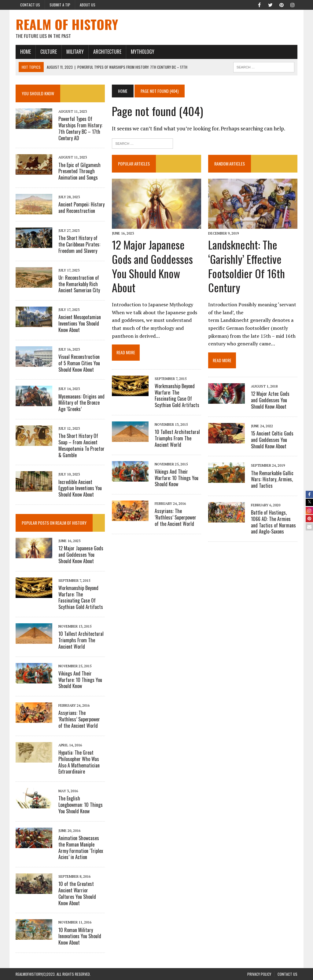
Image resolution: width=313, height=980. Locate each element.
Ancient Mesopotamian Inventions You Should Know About (80, 323)
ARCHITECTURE (107, 52)
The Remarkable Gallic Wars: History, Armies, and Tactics (272, 479)
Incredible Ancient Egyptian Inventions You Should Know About (80, 488)
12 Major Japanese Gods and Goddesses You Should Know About (152, 266)
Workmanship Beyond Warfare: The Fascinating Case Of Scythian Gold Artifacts (177, 395)
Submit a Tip (60, 5)
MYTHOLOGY (143, 52)
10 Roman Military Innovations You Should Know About (80, 936)
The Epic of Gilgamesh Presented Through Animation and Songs (79, 171)
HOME (26, 52)
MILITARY (75, 52)
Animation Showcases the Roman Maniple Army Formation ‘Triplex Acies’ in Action (81, 847)
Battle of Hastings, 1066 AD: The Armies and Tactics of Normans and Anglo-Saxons (273, 522)
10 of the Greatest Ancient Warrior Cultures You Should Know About (77, 893)
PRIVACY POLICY (259, 974)
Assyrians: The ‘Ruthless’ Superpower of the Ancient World (175, 517)
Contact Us (30, 5)
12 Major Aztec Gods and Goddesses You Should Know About (270, 400)
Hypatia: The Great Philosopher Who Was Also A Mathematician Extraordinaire (79, 762)
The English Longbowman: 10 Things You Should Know (81, 805)
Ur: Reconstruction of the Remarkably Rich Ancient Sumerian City (79, 284)
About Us (88, 5)
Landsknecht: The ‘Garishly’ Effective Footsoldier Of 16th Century (247, 266)
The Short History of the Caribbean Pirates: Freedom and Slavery (79, 244)
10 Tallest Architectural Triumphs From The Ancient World (177, 438)
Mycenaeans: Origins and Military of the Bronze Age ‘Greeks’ (81, 403)
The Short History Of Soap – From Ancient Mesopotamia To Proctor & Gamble (81, 445)
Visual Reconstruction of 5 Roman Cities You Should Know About (79, 363)
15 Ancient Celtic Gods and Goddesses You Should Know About (272, 440)
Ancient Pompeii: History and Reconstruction (81, 208)
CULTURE (49, 52)
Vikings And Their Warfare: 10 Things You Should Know (177, 478)
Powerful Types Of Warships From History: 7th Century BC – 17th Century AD (80, 128)
